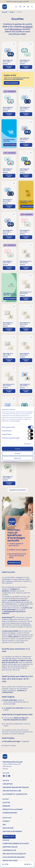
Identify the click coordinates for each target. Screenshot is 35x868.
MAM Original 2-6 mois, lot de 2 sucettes (8, 323)
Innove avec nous (10, 861)
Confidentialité (9, 850)
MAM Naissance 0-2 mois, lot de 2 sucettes (26, 262)
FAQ (4, 825)
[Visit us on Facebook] (4, 776)
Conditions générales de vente (16, 844)
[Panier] (28, 7)
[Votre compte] (24, 7)
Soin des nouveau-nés (12, 791)
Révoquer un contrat (9, 836)
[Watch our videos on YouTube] (9, 776)
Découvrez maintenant (11, 298)
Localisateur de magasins (14, 857)
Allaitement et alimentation (15, 794)
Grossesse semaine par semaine (16, 787)
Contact (6, 821)
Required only (18, 458)
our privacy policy (15, 421)
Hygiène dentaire (10, 813)
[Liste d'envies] (20, 7)
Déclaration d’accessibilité (14, 854)
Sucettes (6, 803)
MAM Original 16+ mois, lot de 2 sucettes (8, 61)
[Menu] (32, 7)
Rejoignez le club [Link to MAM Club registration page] (14, 563)
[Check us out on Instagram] (6, 776)
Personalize (17, 454)
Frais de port (8, 828)
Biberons (6, 806)
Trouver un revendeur (12, 831)
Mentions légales (10, 847)
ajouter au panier (9, 67)
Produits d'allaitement (13, 809)
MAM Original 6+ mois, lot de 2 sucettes (25, 139)
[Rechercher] (16, 7)
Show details (27, 444)
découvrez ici (15, 29)
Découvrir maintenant (12, 83)
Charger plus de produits (18, 490)
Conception (8, 784)
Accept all (18, 449)
